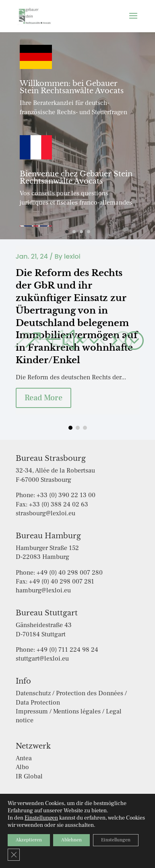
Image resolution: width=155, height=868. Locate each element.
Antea (24, 758)
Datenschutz (54, 822)
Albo (22, 767)
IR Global (29, 776)
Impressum (94, 822)
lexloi (72, 256)
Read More (43, 398)
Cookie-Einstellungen (73, 833)
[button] (83, 340)
